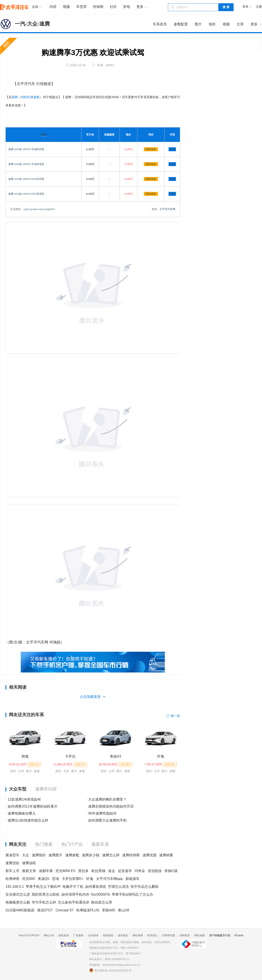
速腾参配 (72, 855)
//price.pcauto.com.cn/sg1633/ (39, 209)
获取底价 (151, 149)
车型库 (81, 7)
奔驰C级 (171, 871)
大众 (26, 855)
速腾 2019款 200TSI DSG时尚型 (26, 179)
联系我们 (152, 935)
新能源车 (133, 879)
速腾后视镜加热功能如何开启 (111, 806)
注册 (259, 7)
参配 (37, 771)
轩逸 (161, 756)
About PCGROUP (29, 935)
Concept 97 (64, 910)
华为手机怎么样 (44, 902)
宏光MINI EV (65, 871)
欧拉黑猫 (98, 871)
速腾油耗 (29, 863)
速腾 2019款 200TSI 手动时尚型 (26, 149)
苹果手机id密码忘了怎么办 (132, 894)
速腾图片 (55, 855)
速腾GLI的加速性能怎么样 (28, 820)
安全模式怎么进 (18, 894)
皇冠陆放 (155, 871)
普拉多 (83, 871)
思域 (55, 879)
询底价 (25, 97)
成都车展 (46, 871)
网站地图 (200, 935)
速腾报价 (39, 855)
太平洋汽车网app (109, 879)
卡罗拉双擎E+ (73, 879)
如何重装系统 (96, 887)
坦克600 (28, 879)
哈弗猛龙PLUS (88, 910)
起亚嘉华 (125, 871)
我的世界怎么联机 (46, 894)
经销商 (98, 7)
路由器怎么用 (102, 902)
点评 (21, 771)
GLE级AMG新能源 (20, 910)
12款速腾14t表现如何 (24, 799)
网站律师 (138, 935)
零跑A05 (109, 910)
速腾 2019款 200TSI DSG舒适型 (26, 194)
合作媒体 (93, 935)
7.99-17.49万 (154, 764)
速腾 (15, 97)
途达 (112, 871)
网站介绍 (49, 935)
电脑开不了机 (73, 887)
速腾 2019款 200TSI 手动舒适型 (26, 164)
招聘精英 (185, 935)
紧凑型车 (12, 855)
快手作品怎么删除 (145, 887)
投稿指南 (108, 935)
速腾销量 (166, 855)
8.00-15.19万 (18, 764)
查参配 (35, 97)
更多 (254, 24)
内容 (53, 7)
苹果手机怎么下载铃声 (43, 887)
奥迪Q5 (44, 879)
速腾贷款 (12, 863)
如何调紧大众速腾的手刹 (107, 820)
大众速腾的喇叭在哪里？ (107, 799)
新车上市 (12, 871)
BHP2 (110, 65)
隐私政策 (64, 935)
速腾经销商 (131, 855)
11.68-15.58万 (63, 764)
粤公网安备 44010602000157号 (110, 970)
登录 (245, 7)
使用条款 (123, 935)
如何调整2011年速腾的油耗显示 (33, 806)
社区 (113, 7)
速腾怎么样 (111, 855)
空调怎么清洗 (118, 887)
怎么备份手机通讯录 (74, 902)
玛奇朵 (140, 871)
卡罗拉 (70, 756)
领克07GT (45, 910)
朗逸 (25, 756)
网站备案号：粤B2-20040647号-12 (109, 959)
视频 (66, 7)
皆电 (127, 7)
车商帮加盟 (169, 935)
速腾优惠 (150, 855)
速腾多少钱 (91, 855)
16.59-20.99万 (108, 764)
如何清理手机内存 (75, 894)
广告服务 (78, 935)
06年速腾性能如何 (102, 813)
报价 (13, 771)
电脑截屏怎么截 (18, 902)
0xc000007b (101, 894)
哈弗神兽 (12, 879)
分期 (172, 149)
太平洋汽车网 (167, 209)
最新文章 (29, 871)
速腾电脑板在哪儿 (22, 813)
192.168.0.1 (15, 887)
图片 (29, 771)
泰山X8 (124, 910)
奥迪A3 (115, 756)
